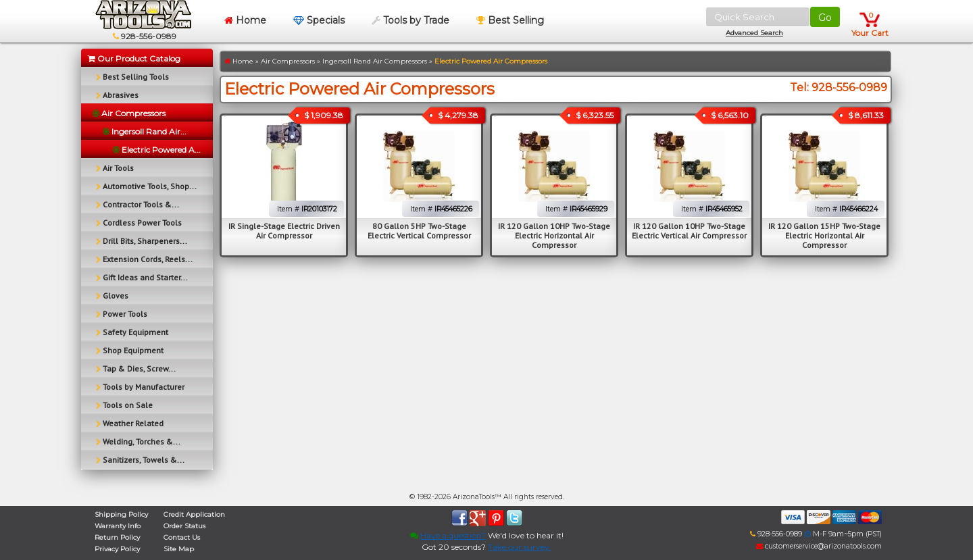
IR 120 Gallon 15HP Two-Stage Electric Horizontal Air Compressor (824, 235)
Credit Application (194, 514)
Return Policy (117, 537)
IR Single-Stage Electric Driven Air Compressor (284, 231)
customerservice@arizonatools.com (819, 546)
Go (825, 18)
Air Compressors (288, 61)
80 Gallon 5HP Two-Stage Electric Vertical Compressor (419, 231)
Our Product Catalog (134, 58)
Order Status (184, 526)
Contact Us (182, 537)
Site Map (179, 549)
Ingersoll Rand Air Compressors (375, 61)
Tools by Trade (410, 20)
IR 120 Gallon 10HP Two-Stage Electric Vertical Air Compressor (689, 231)
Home (245, 20)
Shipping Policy (121, 514)
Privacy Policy (117, 549)
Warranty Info (118, 526)
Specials (319, 20)
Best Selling (510, 20)
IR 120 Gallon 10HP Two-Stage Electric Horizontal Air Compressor (554, 235)
